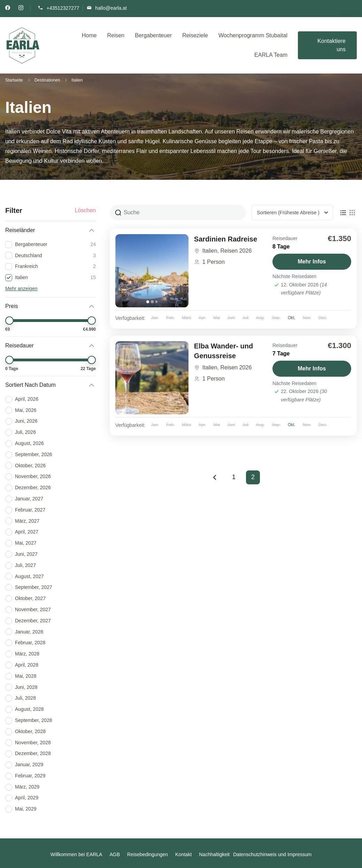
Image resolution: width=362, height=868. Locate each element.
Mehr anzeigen (21, 289)
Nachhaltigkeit (214, 854)
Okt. (292, 318)
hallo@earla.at (111, 8)
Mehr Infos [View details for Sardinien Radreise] (312, 262)
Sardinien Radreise (226, 239)
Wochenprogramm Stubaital (253, 35)
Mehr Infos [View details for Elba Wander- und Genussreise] (312, 368)
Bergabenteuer (153, 35)
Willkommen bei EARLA (76, 854)
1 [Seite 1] (236, 475)
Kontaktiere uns (332, 45)
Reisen (116, 35)
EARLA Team (271, 55)
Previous (215, 477)
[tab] (148, 302)
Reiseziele (195, 35)
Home (89, 35)
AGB (115, 854)
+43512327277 (63, 8)
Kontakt (183, 854)
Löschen (86, 210)
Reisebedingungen (148, 854)
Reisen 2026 (236, 251)
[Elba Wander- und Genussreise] (152, 378)
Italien (210, 251)
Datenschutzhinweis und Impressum (272, 854)
